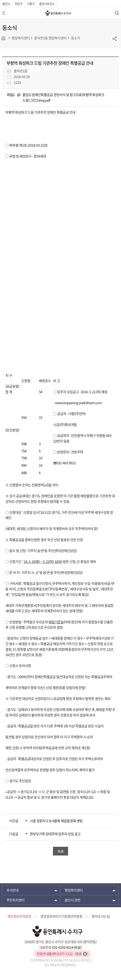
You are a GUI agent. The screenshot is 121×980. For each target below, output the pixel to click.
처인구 (18, 4)
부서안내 (12, 890)
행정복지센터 (74, 890)
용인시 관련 (72, 900)
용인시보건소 (47, 4)
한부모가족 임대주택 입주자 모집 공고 (55, 834)
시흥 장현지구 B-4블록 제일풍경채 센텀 (56, 821)
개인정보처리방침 (19, 916)
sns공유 (115, 39)
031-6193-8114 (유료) (67, 947)
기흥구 (31, 4)
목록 (60, 851)
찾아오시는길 (101, 916)
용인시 (6, 4)
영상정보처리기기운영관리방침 (61, 916)
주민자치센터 (15, 900)
